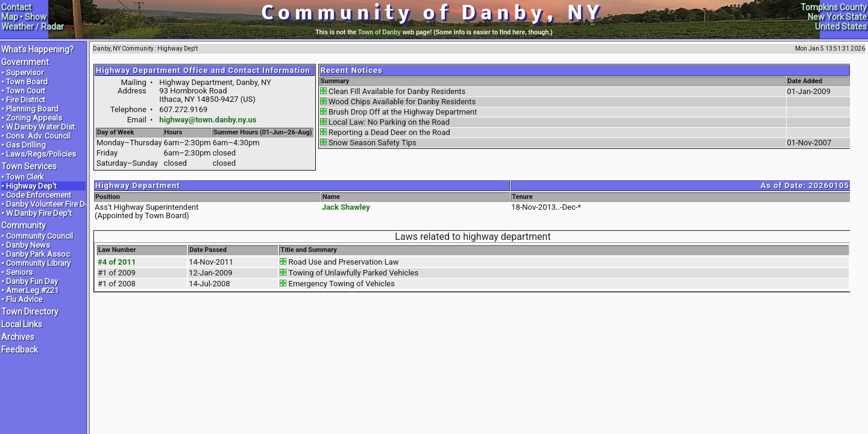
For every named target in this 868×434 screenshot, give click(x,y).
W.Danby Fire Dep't (39, 213)
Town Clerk (25, 177)
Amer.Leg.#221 (32, 290)
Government (25, 62)
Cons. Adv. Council (38, 136)
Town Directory (30, 312)
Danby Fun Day (32, 281)
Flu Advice (24, 299)
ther (26, 27)
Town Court (26, 91)
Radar (52, 27)
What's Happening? (37, 49)
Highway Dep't (31, 186)
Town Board (27, 82)
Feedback (20, 350)
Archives (18, 337)
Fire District (26, 100)
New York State (837, 17)
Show (36, 17)
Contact (16, 7)
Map (10, 17)
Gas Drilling (26, 145)
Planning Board (32, 109)
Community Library (38, 263)
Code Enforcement (39, 195)
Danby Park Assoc (38, 254)
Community (24, 225)
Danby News (28, 245)
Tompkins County (834, 7)
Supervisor (25, 73)
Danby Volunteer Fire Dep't (52, 204)
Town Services (29, 166)
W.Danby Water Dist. (41, 127)
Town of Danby (379, 32)
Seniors (19, 272)
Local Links (22, 324)
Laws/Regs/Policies (41, 154)
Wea (10, 27)
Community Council (39, 236)
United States (841, 27)
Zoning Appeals (34, 118)
